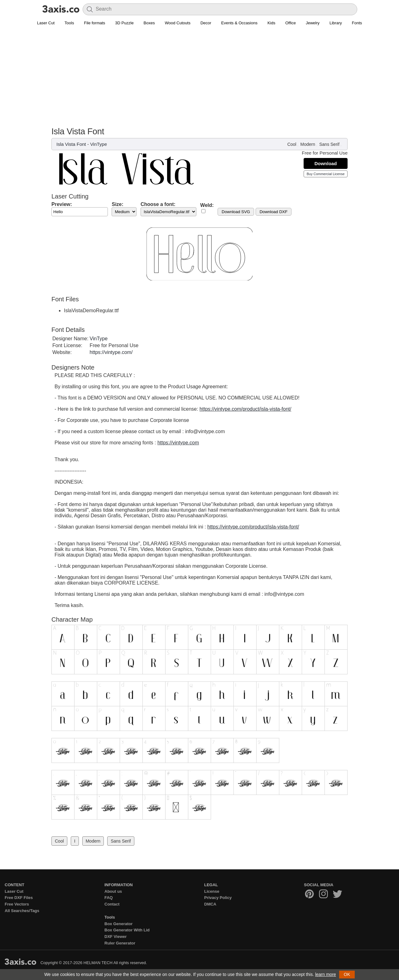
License (212, 891)
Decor (206, 23)
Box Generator (118, 924)
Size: (117, 204)
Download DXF (274, 212)
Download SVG (236, 212)
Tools (69, 23)
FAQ (109, 898)
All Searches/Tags (22, 911)
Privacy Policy (218, 898)
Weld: (207, 205)
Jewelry (313, 23)
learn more (326, 974)
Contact (112, 904)
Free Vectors (17, 904)
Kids (271, 23)
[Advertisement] (199, 80)
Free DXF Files (19, 898)
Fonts (357, 23)
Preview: (62, 204)
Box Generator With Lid (127, 930)
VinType (99, 144)
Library (336, 23)
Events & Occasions (239, 23)
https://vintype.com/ (111, 352)
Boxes (149, 23)
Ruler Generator (120, 943)
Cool (292, 144)
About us (113, 891)
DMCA (210, 904)
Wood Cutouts (178, 23)
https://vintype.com (178, 443)
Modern (308, 144)
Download (326, 163)
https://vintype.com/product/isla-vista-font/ (245, 409)
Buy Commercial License (326, 174)
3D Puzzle (124, 23)
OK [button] (347, 974)
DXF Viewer (115, 937)
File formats (94, 23)
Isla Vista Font (71, 144)
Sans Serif (329, 144)
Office (291, 23)
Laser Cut (46, 23)
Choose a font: (158, 204)
